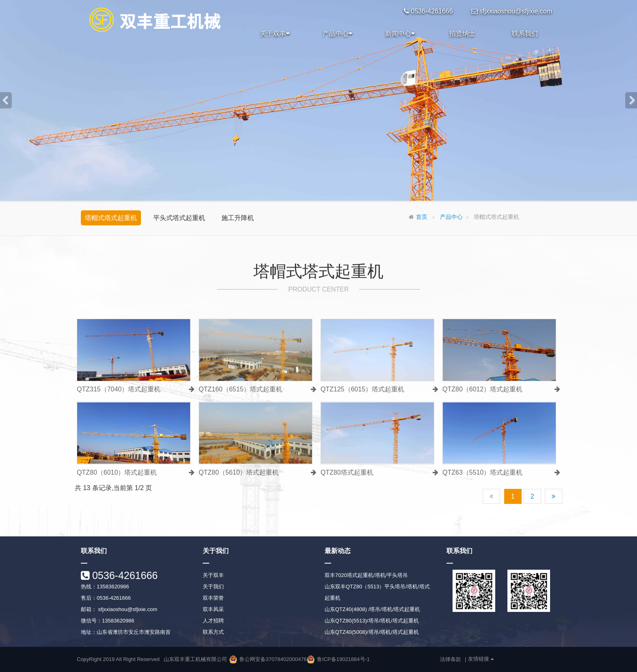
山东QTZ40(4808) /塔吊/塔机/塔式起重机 (372, 609)
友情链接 (481, 659)
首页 (422, 217)
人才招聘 (213, 621)
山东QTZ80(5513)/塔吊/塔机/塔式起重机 (372, 621)
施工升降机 (238, 218)
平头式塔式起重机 (179, 218)
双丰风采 (213, 609)
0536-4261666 (123, 575)
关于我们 (213, 587)
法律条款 (451, 659)
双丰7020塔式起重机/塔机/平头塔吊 (366, 575)
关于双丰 (275, 34)
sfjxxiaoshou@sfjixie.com (127, 609)
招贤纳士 (462, 33)
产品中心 (337, 34)
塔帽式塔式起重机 (111, 218)
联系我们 (525, 33)
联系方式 (213, 632)
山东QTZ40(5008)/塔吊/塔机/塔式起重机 (372, 632)
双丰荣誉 (213, 598)
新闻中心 (400, 34)
